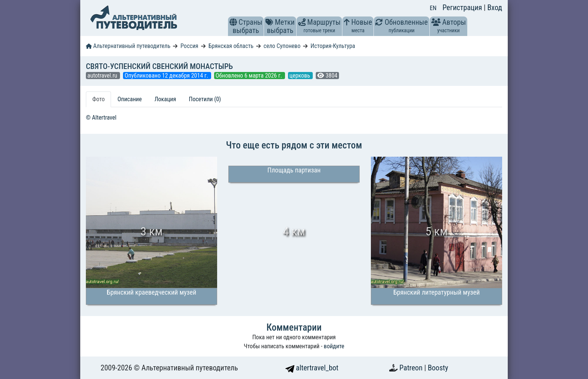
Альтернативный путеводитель (128, 46)
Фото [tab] (98, 99)
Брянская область (231, 46)
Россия (189, 46)
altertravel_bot (312, 368)
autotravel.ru (103, 76)
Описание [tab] (130, 99)
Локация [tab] (165, 99)
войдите (334, 346)
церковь (301, 76)
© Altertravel (101, 118)
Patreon (412, 368)
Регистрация (463, 7)
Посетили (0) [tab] (205, 99)
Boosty (438, 368)
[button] (233, 22)
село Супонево (282, 46)
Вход (495, 7)
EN (433, 8)
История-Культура (333, 46)
